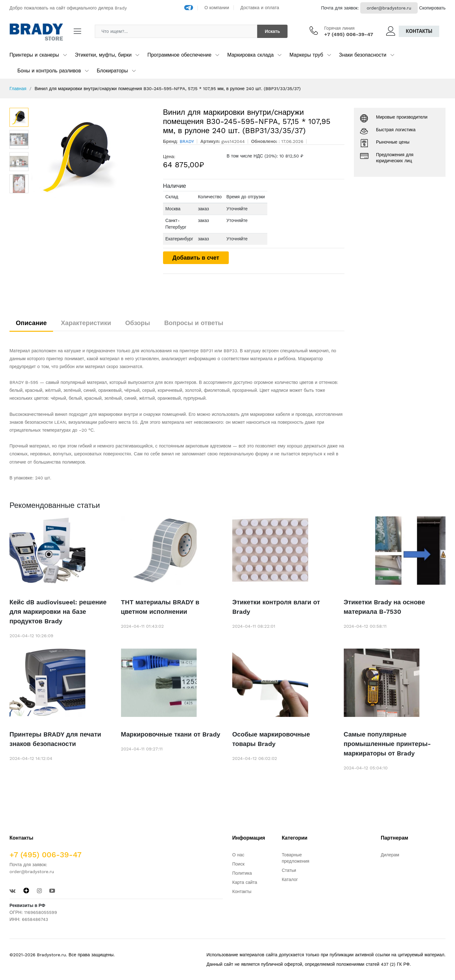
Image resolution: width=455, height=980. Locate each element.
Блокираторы (112, 71)
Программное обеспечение (179, 55)
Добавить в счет (196, 258)
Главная (18, 89)
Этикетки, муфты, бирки (103, 55)
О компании (217, 8)
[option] (93, 155)
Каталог (290, 879)
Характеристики (86, 323)
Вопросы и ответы (194, 323)
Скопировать (432, 8)
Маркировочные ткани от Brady (171, 734)
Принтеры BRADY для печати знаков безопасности (55, 739)
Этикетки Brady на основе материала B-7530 (385, 607)
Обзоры (138, 323)
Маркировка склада (250, 55)
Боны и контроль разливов (49, 71)
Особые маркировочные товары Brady (271, 739)
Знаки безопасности (363, 55)
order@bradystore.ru (389, 8)
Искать (272, 31)
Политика (242, 873)
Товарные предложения (296, 858)
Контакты (419, 31)
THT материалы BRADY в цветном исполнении (160, 607)
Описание (31, 323)
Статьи (289, 870)
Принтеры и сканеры (34, 55)
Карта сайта (245, 882)
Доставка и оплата (260, 8)
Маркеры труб (306, 55)
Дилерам (390, 855)
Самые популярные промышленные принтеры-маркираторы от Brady (387, 744)
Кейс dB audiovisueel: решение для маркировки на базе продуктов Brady (58, 612)
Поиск (238, 864)
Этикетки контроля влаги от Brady (276, 607)
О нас (238, 855)
